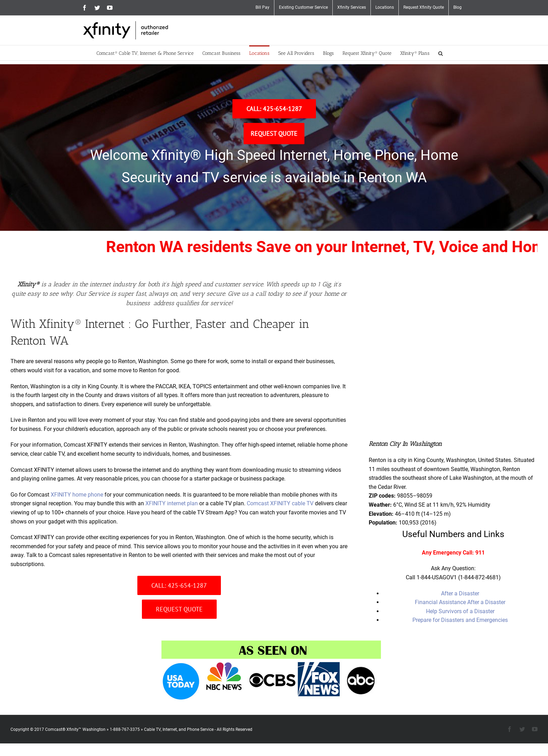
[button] (441, 53)
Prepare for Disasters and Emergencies (460, 620)
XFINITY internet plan (172, 503)
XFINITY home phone (77, 495)
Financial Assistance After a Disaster (460, 602)
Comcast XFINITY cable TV (280, 503)
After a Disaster (460, 593)
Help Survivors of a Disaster (460, 611)
